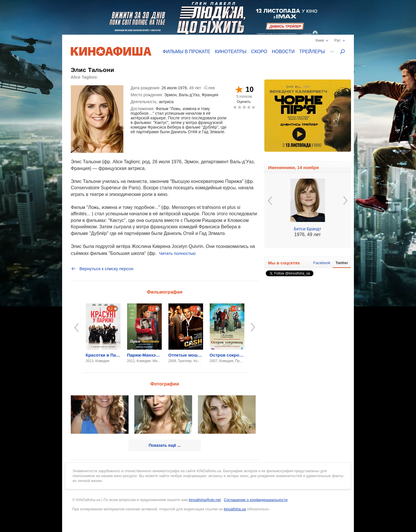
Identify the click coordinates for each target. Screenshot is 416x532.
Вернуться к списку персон (102, 269)
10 (253, 107)
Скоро (259, 52)
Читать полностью (177, 253)
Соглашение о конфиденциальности (256, 500)
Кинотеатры (231, 52)
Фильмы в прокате (186, 52)
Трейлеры (312, 52)
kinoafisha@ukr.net (205, 500)
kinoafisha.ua (235, 509)
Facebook (322, 263)
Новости (283, 52)
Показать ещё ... (165, 445)
